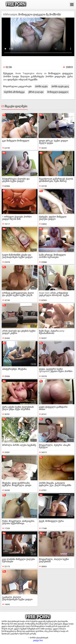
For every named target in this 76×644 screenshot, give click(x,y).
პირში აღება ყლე (60, 86)
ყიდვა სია (38, 640)
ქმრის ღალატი (36, 92)
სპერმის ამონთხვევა (14, 92)
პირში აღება (41, 86)
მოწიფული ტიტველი (58, 92)
